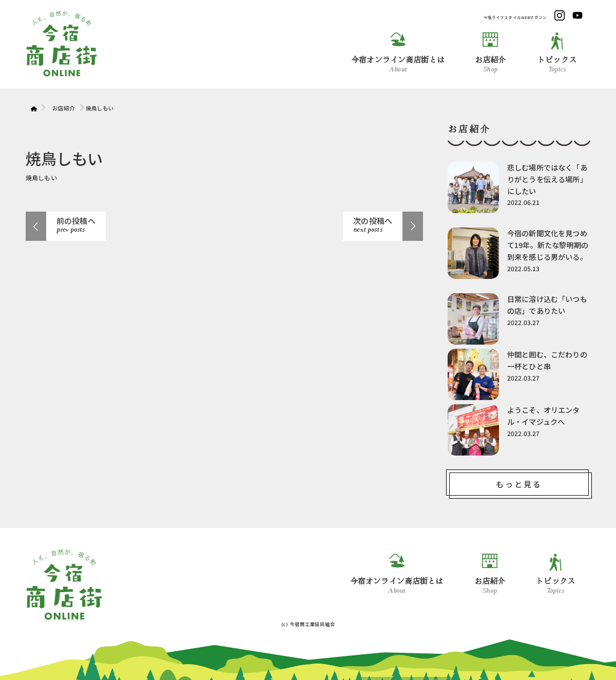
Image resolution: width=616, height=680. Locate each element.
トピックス (557, 53)
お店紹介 (490, 53)
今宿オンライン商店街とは (398, 53)
